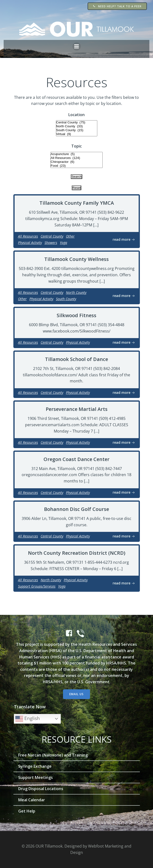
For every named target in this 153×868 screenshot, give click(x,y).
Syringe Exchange (35, 766)
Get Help (27, 811)
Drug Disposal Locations (41, 789)
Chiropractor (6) (76, 162)
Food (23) (76, 166)
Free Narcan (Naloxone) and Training (53, 755)
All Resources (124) (76, 158)
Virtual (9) (77, 134)
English (28, 719)
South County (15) (77, 130)
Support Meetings (36, 777)
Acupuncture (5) (76, 154)
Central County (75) (77, 122)
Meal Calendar (32, 800)
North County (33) (77, 126)
